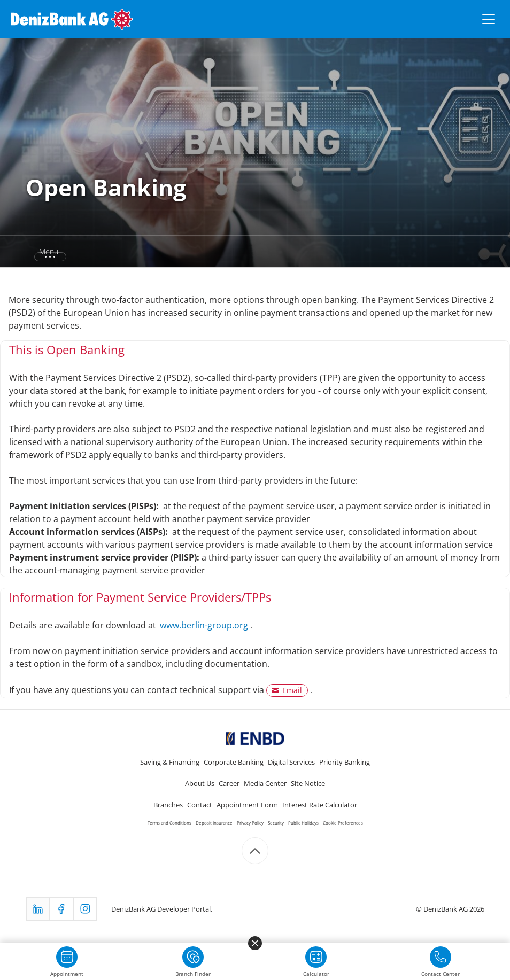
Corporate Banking (234, 762)
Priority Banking (345, 762)
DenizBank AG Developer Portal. (162, 909)
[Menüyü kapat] (255, 943)
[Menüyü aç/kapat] (489, 19)
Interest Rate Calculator (320, 805)
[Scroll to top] (255, 851)
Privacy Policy (250, 823)
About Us (200, 783)
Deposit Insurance (214, 823)
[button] (42, 252)
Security (276, 823)
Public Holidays (303, 823)
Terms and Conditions (169, 823)
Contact (200, 805)
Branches (168, 805)
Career (229, 783)
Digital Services (291, 762)
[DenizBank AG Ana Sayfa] (72, 19)
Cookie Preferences (343, 823)
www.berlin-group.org (204, 625)
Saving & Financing (170, 762)
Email (292, 690)
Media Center (265, 783)
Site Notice (308, 783)
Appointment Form (247, 805)
